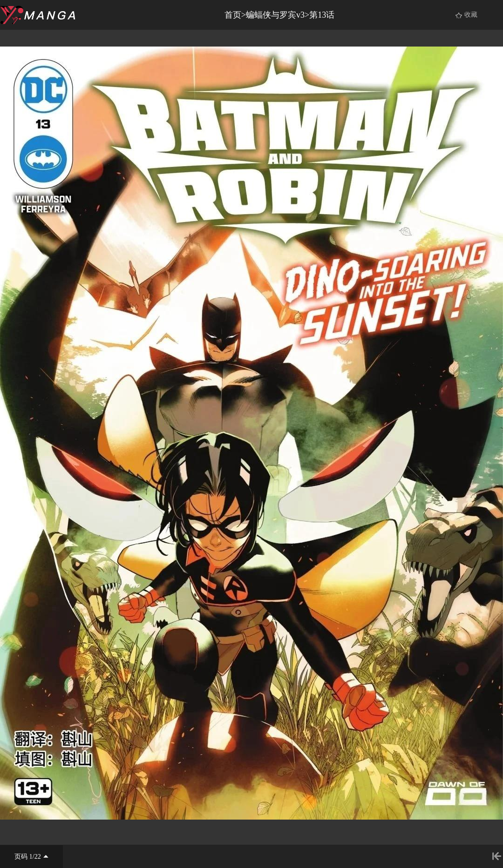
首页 (233, 15)
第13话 (322, 15)
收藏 (471, 15)
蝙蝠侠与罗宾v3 (275, 15)
